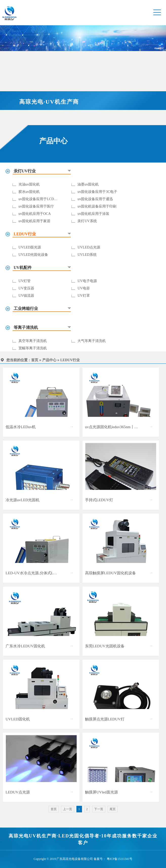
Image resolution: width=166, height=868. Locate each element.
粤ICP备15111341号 (120, 859)
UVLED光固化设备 (33, 255)
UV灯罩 (84, 296)
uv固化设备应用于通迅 (95, 199)
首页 (35, 360)
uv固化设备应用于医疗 (36, 206)
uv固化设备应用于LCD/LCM (40, 199)
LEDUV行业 (70, 360)
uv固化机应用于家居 (34, 221)
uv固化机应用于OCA (35, 214)
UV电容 (84, 288)
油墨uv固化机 (88, 184)
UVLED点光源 (89, 247)
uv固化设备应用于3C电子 (97, 192)
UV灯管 (25, 281)
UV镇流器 (26, 296)
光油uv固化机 (29, 184)
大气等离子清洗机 (92, 341)
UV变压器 (26, 288)
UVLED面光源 (30, 247)
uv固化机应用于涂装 (93, 214)
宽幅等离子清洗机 (33, 348)
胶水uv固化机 (29, 192)
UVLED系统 (87, 255)
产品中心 (49, 360)
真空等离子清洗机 (33, 341)
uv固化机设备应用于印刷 (97, 206)
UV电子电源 (87, 281)
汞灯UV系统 (87, 221)
